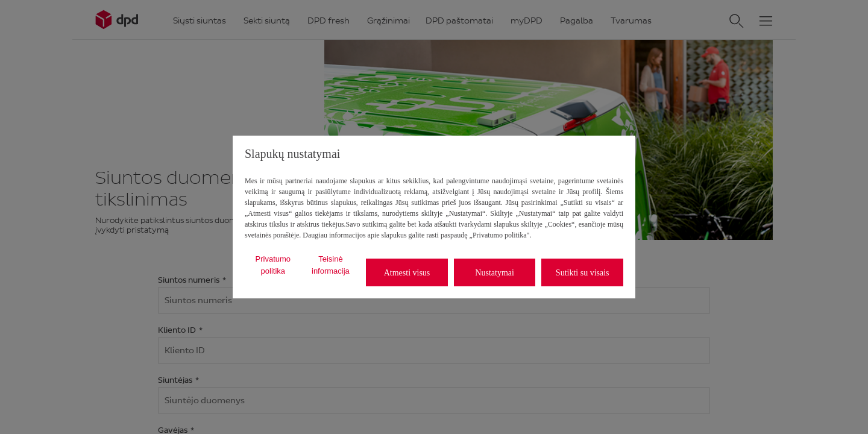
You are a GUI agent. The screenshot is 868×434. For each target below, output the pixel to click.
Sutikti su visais (583, 273)
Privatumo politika (273, 265)
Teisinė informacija (331, 265)
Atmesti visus (407, 273)
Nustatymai (495, 273)
